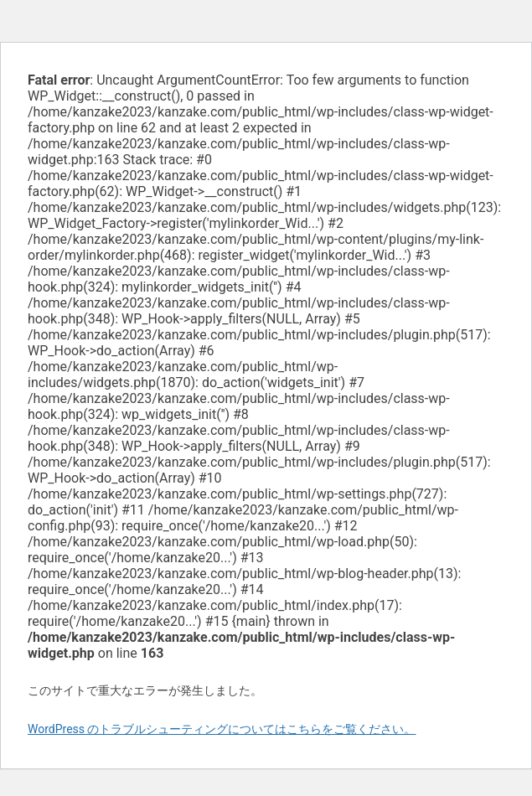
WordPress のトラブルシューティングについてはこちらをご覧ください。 (222, 729)
